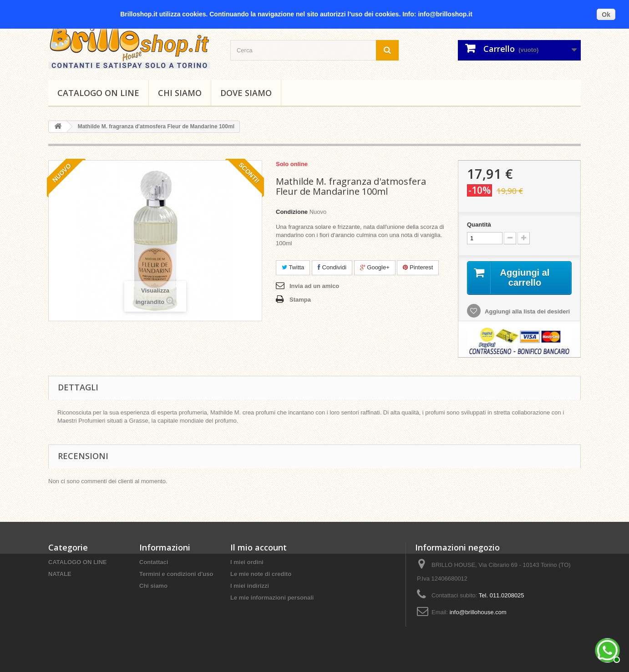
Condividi (332, 267)
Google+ (375, 267)
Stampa (300, 300)
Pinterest (418, 267)
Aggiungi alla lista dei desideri (527, 311)
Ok (606, 15)
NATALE (60, 574)
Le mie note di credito (261, 574)
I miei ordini (247, 562)
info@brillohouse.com (478, 612)
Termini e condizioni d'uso (176, 574)
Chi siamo (180, 93)
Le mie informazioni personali (272, 598)
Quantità (479, 225)
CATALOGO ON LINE (98, 93)
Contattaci (154, 562)
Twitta (293, 267)
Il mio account (259, 547)
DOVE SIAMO (246, 93)
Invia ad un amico (314, 286)
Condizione (292, 212)
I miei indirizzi (250, 586)
